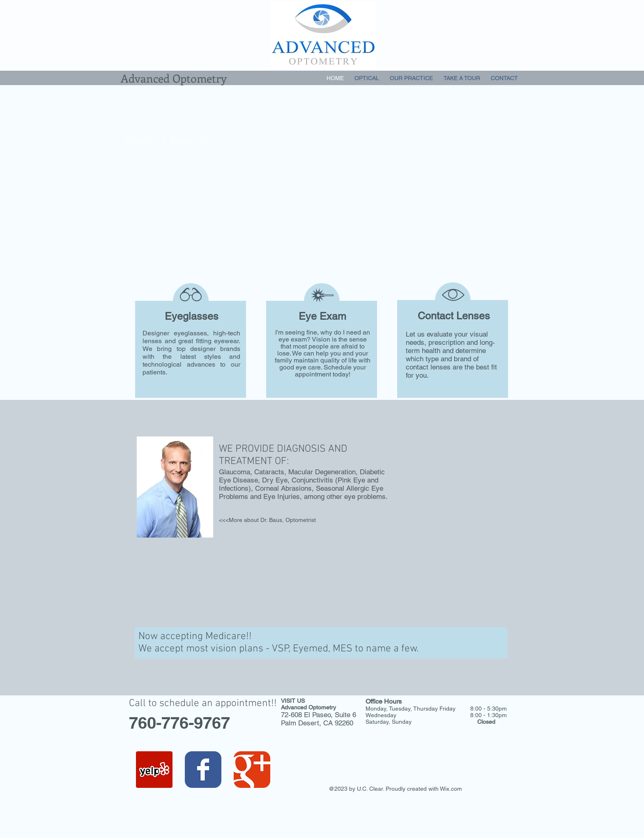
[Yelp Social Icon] (154, 770)
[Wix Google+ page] (252, 770)
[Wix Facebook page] (203, 770)
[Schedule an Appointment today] (223, 243)
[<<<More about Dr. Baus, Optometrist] (267, 520)
